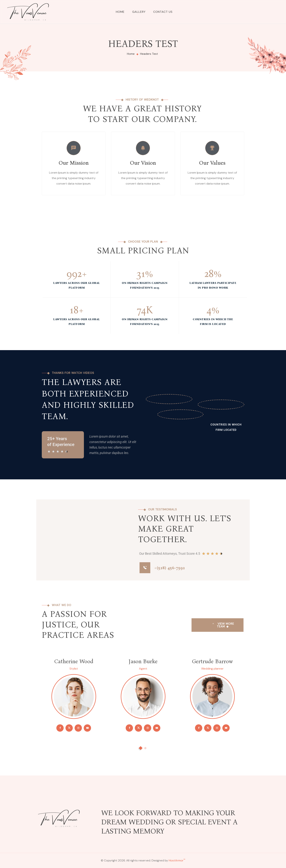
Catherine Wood (74, 661)
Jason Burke (143, 661)
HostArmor (177, 860)
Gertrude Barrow (212, 661)
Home (120, 12)
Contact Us (163, 12)
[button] (141, 748)
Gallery (139, 12)
